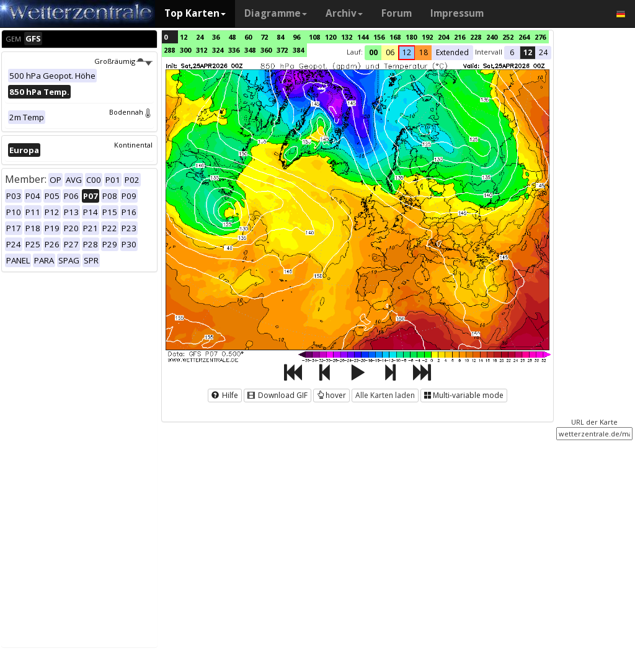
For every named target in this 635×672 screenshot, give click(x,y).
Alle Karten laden (385, 395)
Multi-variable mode (464, 395)
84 (280, 37)
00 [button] (373, 52)
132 (347, 37)
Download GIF (278, 395)
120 (331, 37)
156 (379, 37)
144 (363, 37)
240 (492, 37)
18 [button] (424, 52)
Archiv (344, 13)
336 (234, 50)
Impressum (457, 13)
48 (232, 37)
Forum (397, 13)
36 (216, 37)
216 (460, 37)
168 (395, 37)
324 (218, 50)
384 (298, 50)
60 (248, 37)
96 (296, 37)
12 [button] (407, 52)
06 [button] (390, 52)
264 (524, 37)
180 (411, 37)
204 (443, 37)
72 (264, 37)
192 (427, 37)
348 (250, 50)
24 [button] (543, 52)
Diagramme (276, 13)
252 (508, 37)
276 (540, 37)
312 (202, 50)
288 (169, 50)
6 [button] (512, 52)
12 (184, 37)
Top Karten (195, 13)
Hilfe (225, 395)
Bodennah (131, 112)
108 (314, 37)
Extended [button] (452, 52)
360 (266, 50)
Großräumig (123, 61)
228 (476, 37)
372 (282, 50)
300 (185, 50)
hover (331, 395)
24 (200, 37)
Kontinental (133, 145)
